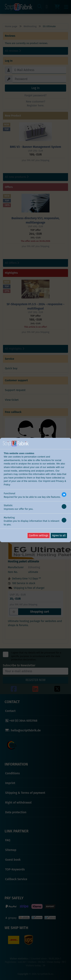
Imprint (47, 481)
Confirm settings (39, 536)
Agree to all (59, 536)
